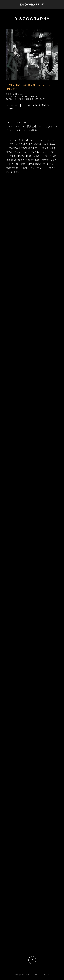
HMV (10, 109)
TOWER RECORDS (37, 105)
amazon (12, 105)
